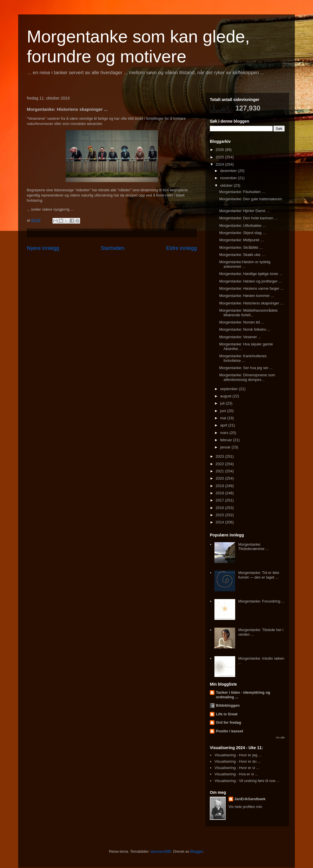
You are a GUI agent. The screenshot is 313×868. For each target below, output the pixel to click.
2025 (220, 157)
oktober (227, 185)
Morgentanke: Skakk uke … (242, 255)
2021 (220, 471)
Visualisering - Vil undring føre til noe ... (247, 781)
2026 (220, 150)
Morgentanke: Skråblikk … (241, 247)
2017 (220, 500)
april (224, 425)
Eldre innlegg (182, 248)
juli (223, 403)
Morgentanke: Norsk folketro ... (245, 329)
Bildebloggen (228, 705)
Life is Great (227, 714)
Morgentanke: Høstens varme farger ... (251, 288)
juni (224, 411)
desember (229, 171)
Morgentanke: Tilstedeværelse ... (253, 547)
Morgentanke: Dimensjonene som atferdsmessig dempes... (247, 377)
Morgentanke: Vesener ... (240, 337)
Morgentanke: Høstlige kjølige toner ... (251, 274)
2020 (220, 478)
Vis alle (280, 737)
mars (225, 433)
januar (226, 447)
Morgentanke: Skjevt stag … (243, 233)
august (226, 396)
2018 (220, 493)
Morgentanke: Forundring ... (261, 601)
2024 (220, 164)
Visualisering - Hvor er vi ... (237, 768)
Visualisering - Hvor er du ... (237, 761)
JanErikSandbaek (250, 799)
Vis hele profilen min (245, 807)
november (229, 178)
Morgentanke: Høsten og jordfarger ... (250, 281)
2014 (220, 522)
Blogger (197, 851)
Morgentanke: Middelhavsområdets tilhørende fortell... (248, 313)
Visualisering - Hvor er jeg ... (238, 755)
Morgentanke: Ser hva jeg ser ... (246, 368)
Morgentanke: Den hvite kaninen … (248, 218)
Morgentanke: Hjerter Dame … (245, 211)
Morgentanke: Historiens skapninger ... (251, 303)
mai (224, 418)
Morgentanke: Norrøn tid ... (241, 322)
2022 (220, 464)
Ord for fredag (228, 722)
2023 (220, 456)
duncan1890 (161, 851)
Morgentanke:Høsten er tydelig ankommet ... (245, 264)
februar (227, 440)
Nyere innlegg (43, 248)
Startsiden (113, 248)
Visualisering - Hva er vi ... (236, 774)
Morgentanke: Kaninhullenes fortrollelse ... (243, 358)
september (230, 389)
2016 (220, 508)
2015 (220, 515)
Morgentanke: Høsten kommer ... (246, 296)
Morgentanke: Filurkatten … (242, 192)
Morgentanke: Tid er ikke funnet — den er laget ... (259, 575)
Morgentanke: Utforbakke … (243, 226)
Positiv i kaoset (230, 731)
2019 (220, 486)
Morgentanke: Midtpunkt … (242, 240)
